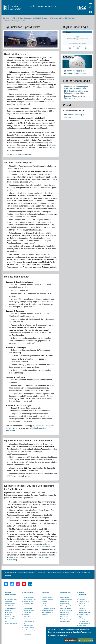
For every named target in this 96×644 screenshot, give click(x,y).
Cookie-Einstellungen (83, 573)
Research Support (48, 597)
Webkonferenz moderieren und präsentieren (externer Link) (76, 87)
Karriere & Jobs (10, 617)
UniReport (8, 610)
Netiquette (8, 576)
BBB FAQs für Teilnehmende (75, 74)
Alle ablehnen (71, 640)
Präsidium (82, 599)
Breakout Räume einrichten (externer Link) (75, 97)
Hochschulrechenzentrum (43, 6)
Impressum (42, 573)
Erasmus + (27, 619)
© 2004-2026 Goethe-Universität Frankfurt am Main (20, 573)
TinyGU (10, 452)
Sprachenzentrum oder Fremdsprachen (29, 623)
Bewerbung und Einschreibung (65, 603)
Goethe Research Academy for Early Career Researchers (29, 631)
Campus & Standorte (82, 607)
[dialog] (71, 635)
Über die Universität (82, 594)
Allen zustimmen (86, 640)
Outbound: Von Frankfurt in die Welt (28, 604)
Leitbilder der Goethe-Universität (84, 611)
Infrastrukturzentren (48, 610)
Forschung (46, 593)
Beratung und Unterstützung (64, 614)
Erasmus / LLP (28, 608)
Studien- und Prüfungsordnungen (66, 618)
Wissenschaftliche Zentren (47, 600)
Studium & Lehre (66, 593)
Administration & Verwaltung (84, 603)
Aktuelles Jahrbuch (11, 608)
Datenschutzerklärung (55, 573)
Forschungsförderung (48, 608)
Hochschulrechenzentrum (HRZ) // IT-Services (33, 18)
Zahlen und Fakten (11, 623)
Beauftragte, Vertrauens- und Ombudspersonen (84, 621)
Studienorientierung (66, 599)
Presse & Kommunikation (10, 594)
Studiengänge (64, 597)
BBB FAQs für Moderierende (75, 71)
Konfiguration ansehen (57, 635)
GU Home (6, 18)
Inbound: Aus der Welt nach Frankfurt (30, 598)
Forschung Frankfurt (8, 614)
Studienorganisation (66, 606)
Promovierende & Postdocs (47, 614)
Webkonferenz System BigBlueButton (63, 18)
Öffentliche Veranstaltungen (10, 603)
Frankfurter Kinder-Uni (11, 620)
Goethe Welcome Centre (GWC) (29, 611)
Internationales (28, 593)
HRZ (14, 18)
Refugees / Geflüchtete (27, 616)
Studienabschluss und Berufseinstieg (66, 609)
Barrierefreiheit (69, 573)
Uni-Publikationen (11, 606)
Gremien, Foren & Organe (84, 616)
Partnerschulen (65, 621)
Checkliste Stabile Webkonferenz (19, 155)
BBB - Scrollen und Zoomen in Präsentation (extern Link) (76, 92)
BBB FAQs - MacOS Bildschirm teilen (40, 547)
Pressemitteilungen (11, 599)
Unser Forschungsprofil (47, 605)
